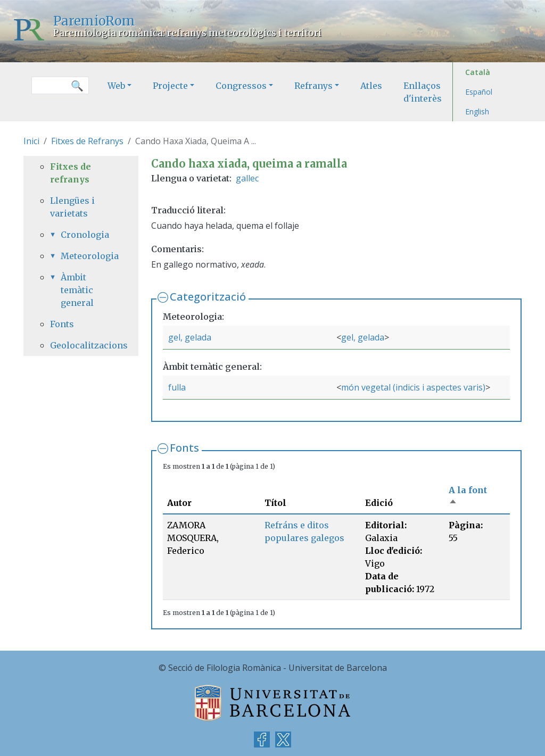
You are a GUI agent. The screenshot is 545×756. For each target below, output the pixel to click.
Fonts (184, 448)
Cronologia (85, 235)
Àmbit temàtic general (77, 290)
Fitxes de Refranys (87, 141)
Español (479, 92)
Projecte (170, 86)
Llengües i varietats (72, 207)
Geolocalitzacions (81, 345)
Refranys (313, 86)
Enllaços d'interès (423, 92)
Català (478, 72)
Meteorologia (86, 256)
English (477, 111)
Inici (31, 141)
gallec (247, 178)
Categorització (208, 297)
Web (116, 86)
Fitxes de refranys (71, 173)
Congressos (241, 86)
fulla (177, 387)
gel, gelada (190, 337)
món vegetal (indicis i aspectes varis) (413, 387)
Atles (371, 86)
